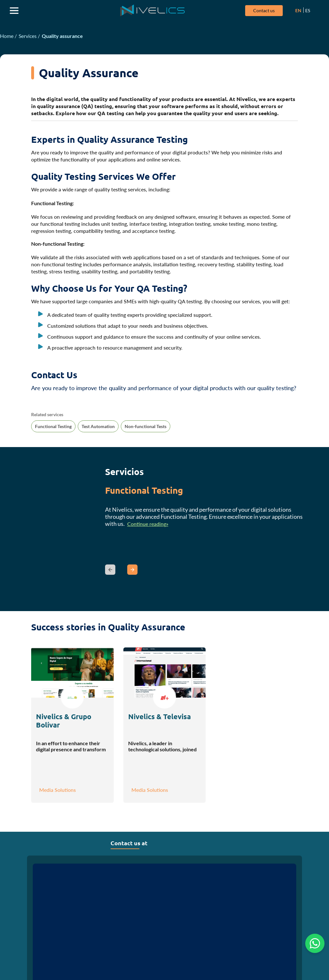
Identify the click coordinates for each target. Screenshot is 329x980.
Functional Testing (53, 427)
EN (296, 11)
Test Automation (98, 427)
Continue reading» (148, 525)
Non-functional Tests (146, 427)
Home (7, 37)
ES (305, 11)
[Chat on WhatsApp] (315, 943)
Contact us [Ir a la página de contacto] (262, 11)
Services (28, 37)
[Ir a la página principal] (151, 11)
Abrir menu (14, 11)
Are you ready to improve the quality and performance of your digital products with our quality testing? (164, 389)
